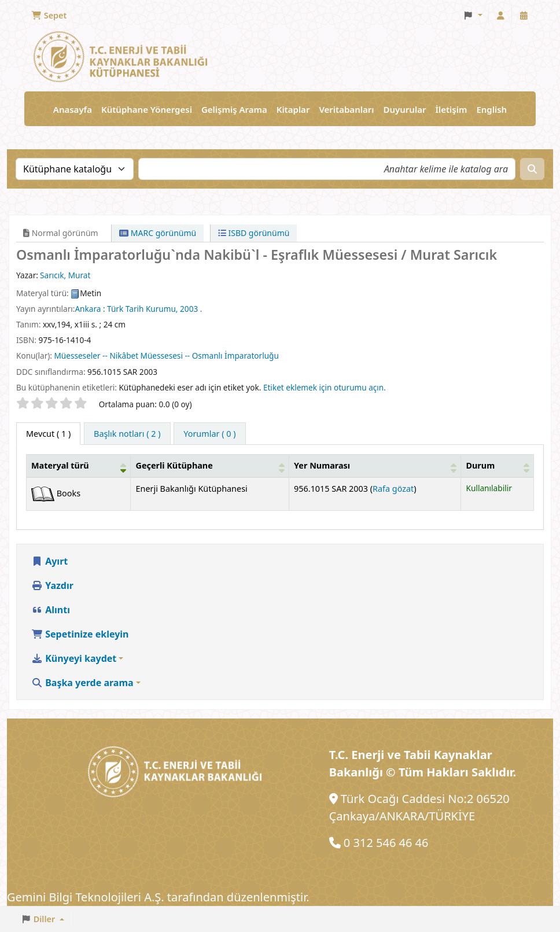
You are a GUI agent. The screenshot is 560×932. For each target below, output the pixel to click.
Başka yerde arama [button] (82, 683)
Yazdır (52, 585)
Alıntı (51, 610)
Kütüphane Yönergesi (147, 109)
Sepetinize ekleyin (80, 634)
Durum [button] (480, 465)
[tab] (127, 434)
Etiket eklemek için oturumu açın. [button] (325, 387)
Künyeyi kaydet (74, 658)
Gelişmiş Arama (234, 109)
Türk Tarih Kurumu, (142, 309)
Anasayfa (73, 109)
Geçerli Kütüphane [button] (174, 465)
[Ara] (532, 169)
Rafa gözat (393, 489)
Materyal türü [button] (60, 465)
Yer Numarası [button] (322, 465)
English (491, 109)
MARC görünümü (158, 233)
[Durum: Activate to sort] (498, 466)
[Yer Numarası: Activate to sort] (375, 466)
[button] (49, 16)
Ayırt (49, 561)
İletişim (451, 109)
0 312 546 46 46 (386, 843)
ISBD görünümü (254, 233)
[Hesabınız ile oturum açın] (500, 16)
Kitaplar (293, 109)
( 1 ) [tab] (48, 434)
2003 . (191, 309)
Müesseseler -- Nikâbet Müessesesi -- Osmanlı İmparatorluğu (167, 356)
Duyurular (405, 109)
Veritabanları (346, 109)
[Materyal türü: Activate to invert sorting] (79, 466)
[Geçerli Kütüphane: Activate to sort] (210, 466)
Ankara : (90, 309)
